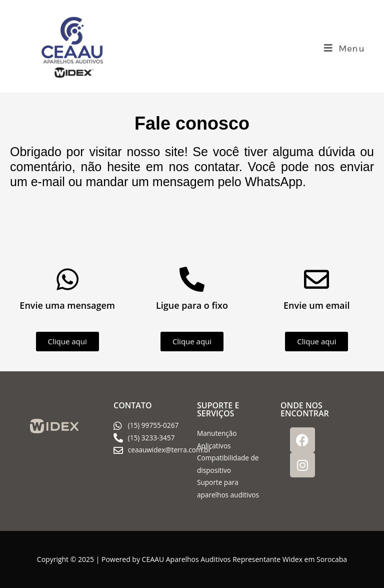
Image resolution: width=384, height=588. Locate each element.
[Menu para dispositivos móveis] (344, 49)
